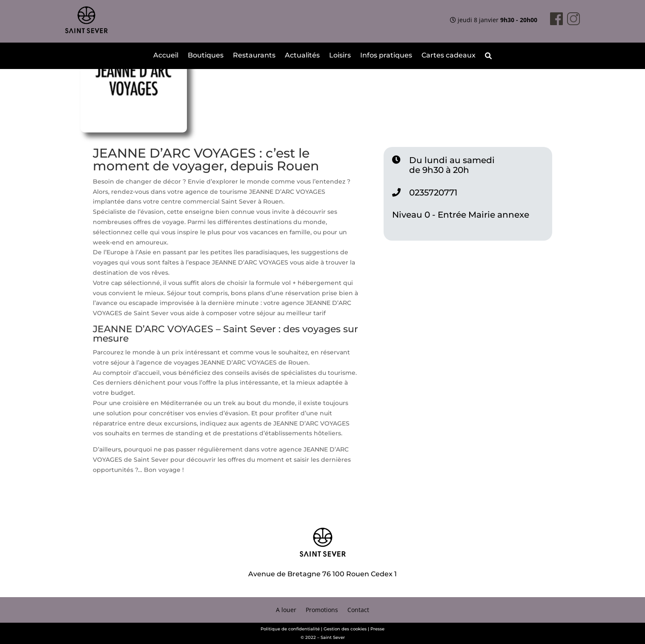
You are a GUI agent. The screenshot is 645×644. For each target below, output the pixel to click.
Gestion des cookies (345, 629)
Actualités (302, 56)
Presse (377, 629)
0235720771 (433, 193)
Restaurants (254, 56)
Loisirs (340, 56)
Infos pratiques (386, 56)
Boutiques (206, 56)
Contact (358, 610)
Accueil (166, 56)
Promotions (322, 610)
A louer (286, 610)
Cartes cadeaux (449, 56)
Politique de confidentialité (290, 629)
